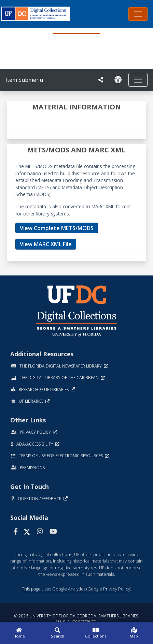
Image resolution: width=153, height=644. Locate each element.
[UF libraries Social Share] (101, 80)
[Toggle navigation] (138, 14)
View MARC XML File (46, 244)
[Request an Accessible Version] (118, 80)
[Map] (134, 633)
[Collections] (96, 633)
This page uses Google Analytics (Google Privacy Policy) (76, 589)
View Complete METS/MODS (57, 228)
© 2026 (76, 619)
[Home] (19, 633)
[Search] (57, 633)
